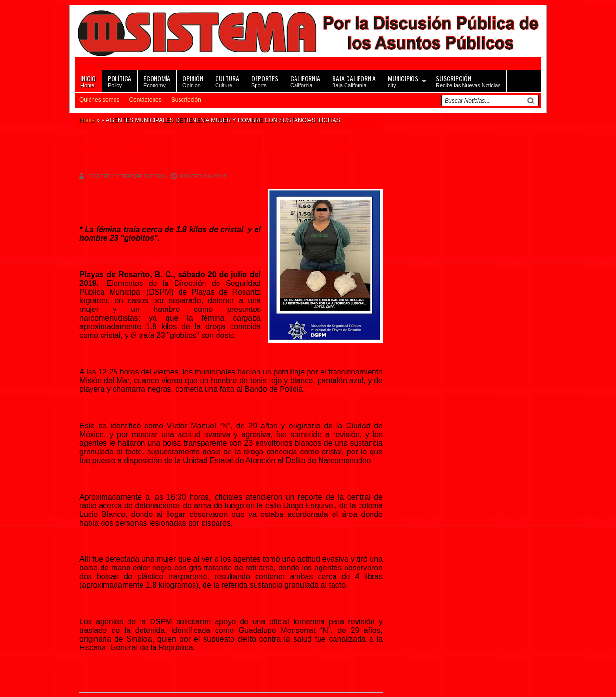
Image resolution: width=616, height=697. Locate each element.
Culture (227, 81)
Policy (120, 81)
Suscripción (186, 100)
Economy (157, 81)
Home (88, 81)
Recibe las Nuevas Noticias (468, 81)
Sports (265, 81)
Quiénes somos (99, 100)
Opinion (193, 81)
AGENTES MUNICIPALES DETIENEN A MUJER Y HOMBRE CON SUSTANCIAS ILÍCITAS (216, 154)
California (305, 81)
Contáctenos (145, 100)
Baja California (354, 81)
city (403, 81)
